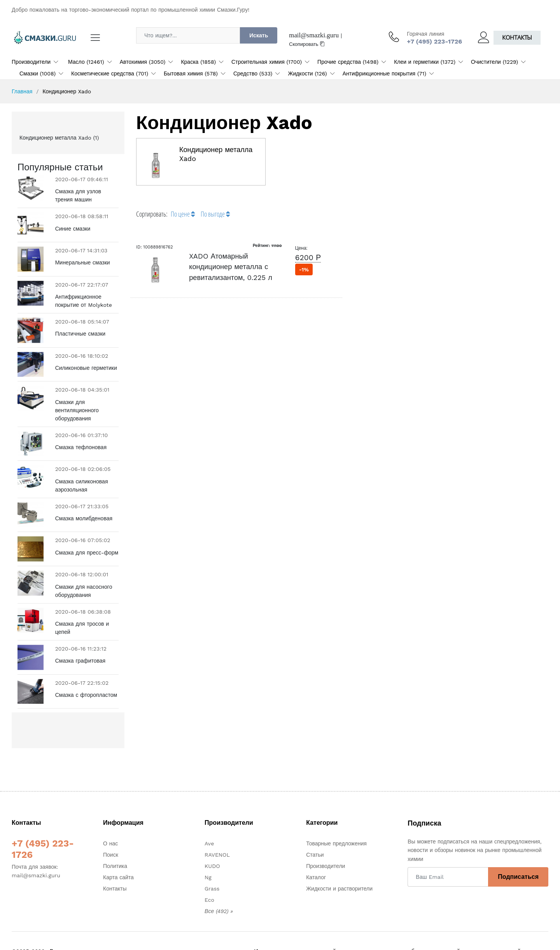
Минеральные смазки (83, 262)
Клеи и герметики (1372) (425, 62)
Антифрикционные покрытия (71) (384, 73)
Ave (209, 823)
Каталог (316, 857)
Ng (208, 857)
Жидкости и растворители (339, 868)
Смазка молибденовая (84, 518)
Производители (31, 62)
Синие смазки (73, 229)
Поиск (111, 834)
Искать (259, 35)
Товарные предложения (336, 823)
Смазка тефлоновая (81, 447)
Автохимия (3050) (143, 62)
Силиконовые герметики (86, 368)
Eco (209, 879)
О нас (110, 823)
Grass (212, 868)
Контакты (517, 38)
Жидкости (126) (307, 73)
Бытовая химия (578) (191, 73)
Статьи (315, 834)
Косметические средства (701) (110, 73)
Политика (115, 845)
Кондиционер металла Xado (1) (59, 138)
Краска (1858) (198, 62)
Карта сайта (118, 857)
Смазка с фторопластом (86, 679)
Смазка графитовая (80, 651)
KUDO (212, 845)
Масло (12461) (86, 62)
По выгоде (215, 214)
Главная (22, 91)
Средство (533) (253, 73)
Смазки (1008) (38, 73)
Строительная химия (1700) (267, 62)
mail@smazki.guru (314, 35)
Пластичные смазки (80, 334)
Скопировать (307, 44)
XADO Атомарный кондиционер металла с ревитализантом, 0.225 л (231, 267)
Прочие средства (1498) (348, 62)
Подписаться (518, 856)
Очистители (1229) (494, 62)
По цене (183, 214)
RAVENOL (217, 834)
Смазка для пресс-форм (87, 548)
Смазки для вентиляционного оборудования (77, 410)
